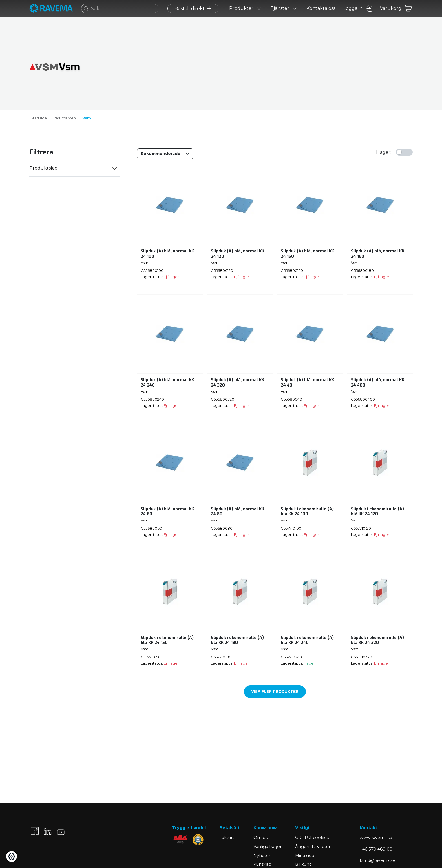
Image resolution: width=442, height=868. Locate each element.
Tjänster (280, 16)
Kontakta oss (321, 16)
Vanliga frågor (268, 847)
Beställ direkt (193, 16)
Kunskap (262, 864)
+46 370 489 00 (376, 849)
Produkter (241, 16)
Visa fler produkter (275, 692)
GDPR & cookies (312, 838)
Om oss (261, 838)
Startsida (39, 118)
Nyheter (262, 856)
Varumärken (65, 118)
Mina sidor (306, 856)
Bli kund (303, 864)
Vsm (87, 118)
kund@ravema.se (377, 860)
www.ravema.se (376, 838)
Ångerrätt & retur (313, 847)
